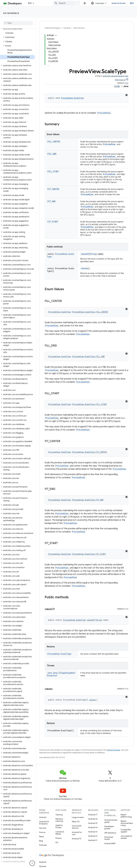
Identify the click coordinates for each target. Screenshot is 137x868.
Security (43, 828)
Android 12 (93, 836)
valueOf (85, 254)
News (42, 836)
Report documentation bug (127, 823)
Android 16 (93, 819)
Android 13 (93, 832)
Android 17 (93, 815)
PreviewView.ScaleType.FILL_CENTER (90, 312)
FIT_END (52, 201)
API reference (11, 13)
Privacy (59, 838)
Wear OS (76, 822)
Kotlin (117, 86)
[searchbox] (18, 23)
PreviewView (104, 113)
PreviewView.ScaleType (72, 98)
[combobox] (67, 3)
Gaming (59, 815)
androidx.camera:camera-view (115, 76)
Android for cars (77, 833)
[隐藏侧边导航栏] (32, 863)
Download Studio (109, 838)
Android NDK (110, 843)
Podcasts (43, 845)
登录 (132, 3)
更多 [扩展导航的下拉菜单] (30, 3)
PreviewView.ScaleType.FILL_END (88, 356)
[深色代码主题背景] (127, 95)
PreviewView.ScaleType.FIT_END (88, 500)
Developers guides (109, 827)
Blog (41, 841)
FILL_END (52, 154)
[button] (17, 29)
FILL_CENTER (54, 142)
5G (57, 842)
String (93, 254)
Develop (67, 28)
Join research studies (126, 837)
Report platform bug (126, 816)
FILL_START (53, 171)
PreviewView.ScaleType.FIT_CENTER (89, 452)
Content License (113, 750)
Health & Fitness (59, 826)
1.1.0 (127, 83)
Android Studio (119, 3)
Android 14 (93, 827)
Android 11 (93, 840)
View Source (120, 80)
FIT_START (53, 222)
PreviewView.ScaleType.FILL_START (89, 404)
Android (43, 817)
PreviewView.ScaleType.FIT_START (89, 554)
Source (42, 832)
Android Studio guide (111, 821)
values (84, 268)
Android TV (77, 839)
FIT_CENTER (53, 189)
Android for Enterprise (44, 823)
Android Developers (52, 28)
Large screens (78, 817)
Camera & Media (60, 833)
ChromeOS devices (77, 827)
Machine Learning (59, 820)
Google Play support (126, 831)
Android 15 (93, 823)
